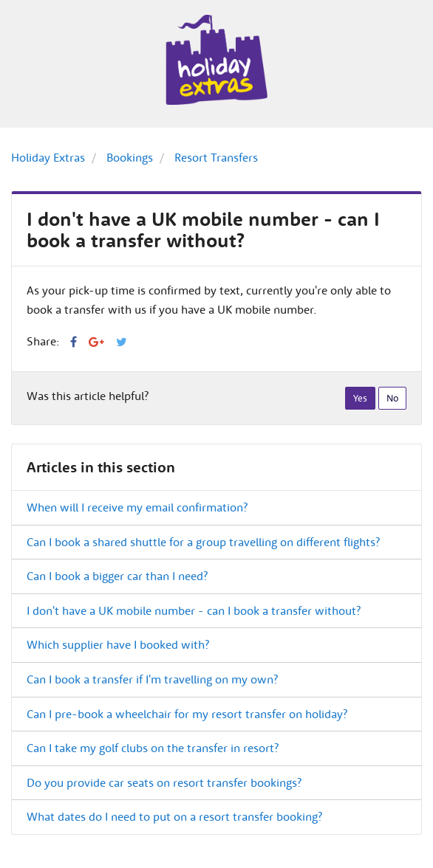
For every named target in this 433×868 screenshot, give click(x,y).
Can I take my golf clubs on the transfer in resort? (153, 748)
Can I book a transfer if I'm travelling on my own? (152, 679)
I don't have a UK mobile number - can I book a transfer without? (194, 610)
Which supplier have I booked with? (118, 644)
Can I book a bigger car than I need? (117, 576)
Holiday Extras (48, 157)
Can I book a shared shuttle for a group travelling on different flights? (203, 542)
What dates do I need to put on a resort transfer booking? (174, 816)
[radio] (360, 399)
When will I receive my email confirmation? (137, 507)
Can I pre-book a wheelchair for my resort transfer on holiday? (187, 714)
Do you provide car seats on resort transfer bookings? (164, 782)
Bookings (130, 157)
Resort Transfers (216, 157)
